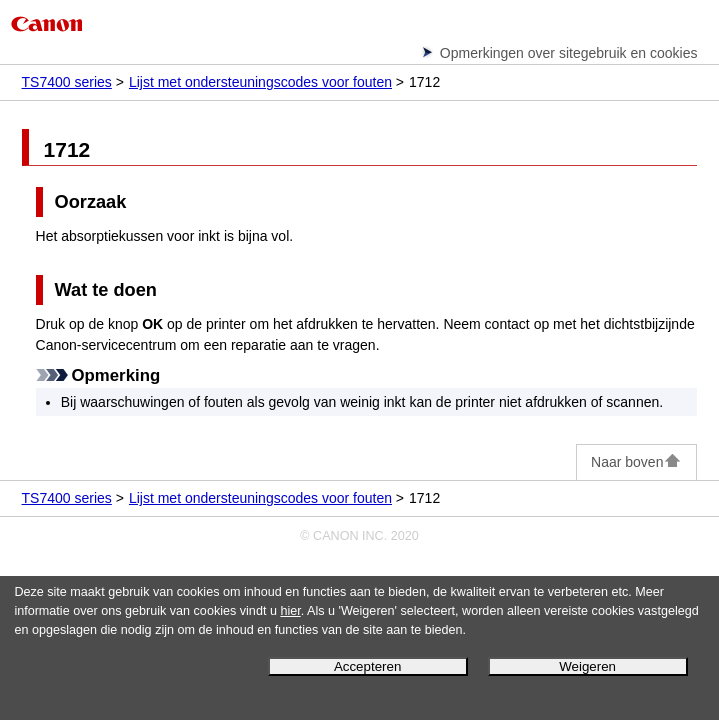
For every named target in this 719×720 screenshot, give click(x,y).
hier (290, 611)
